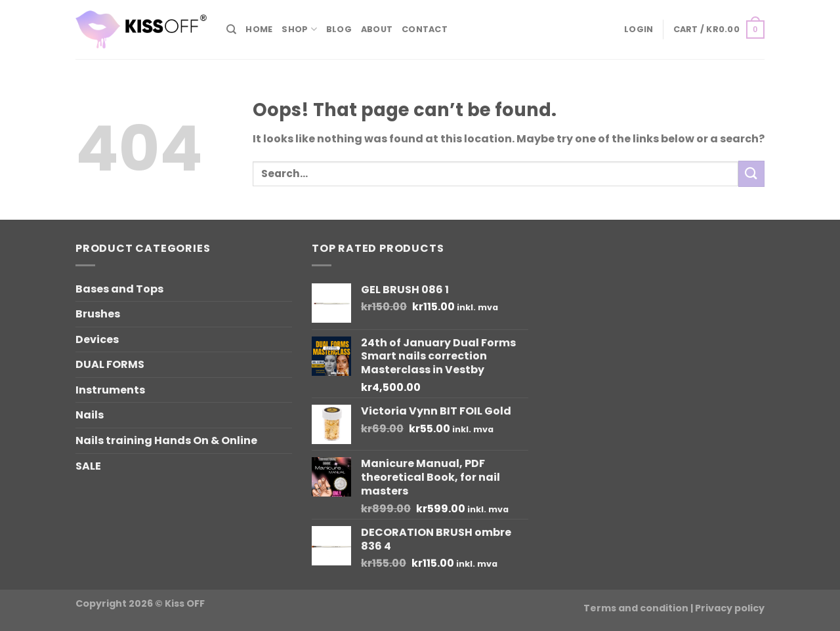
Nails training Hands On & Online (166, 440)
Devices (97, 339)
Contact (425, 29)
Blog (339, 29)
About (377, 29)
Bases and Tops (119, 289)
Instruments (110, 390)
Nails (90, 415)
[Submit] (751, 173)
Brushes (98, 314)
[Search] (231, 30)
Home (259, 29)
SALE (88, 466)
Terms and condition (636, 608)
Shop (299, 29)
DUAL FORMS (110, 364)
